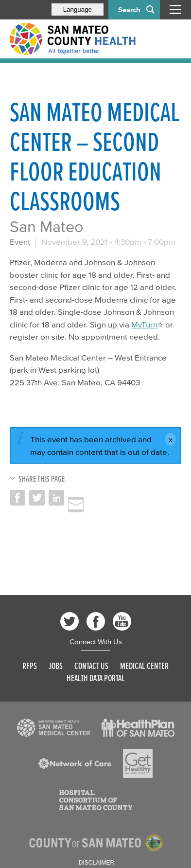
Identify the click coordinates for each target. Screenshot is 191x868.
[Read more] (53, 728)
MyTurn (144, 324)
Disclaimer (96, 863)
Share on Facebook (17, 498)
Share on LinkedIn (56, 498)
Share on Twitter (37, 498)
